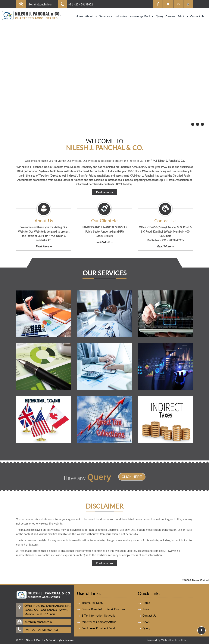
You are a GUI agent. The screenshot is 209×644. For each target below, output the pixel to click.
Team (146, 595)
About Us (91, 16)
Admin (183, 16)
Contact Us (197, 16)
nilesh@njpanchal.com (40, 4)
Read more (105, 577)
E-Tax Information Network (98, 601)
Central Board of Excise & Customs (103, 595)
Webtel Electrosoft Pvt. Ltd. (177, 640)
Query (160, 16)
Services (106, 16)
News (146, 608)
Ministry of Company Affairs (99, 608)
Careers (170, 16)
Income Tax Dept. (92, 588)
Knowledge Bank (141, 16)
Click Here (117, 477)
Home (80, 16)
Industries (121, 16)
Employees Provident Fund (98, 614)
